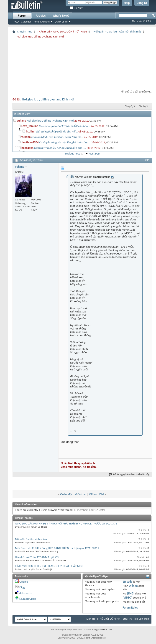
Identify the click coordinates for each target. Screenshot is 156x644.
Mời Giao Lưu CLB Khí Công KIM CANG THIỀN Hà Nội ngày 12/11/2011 (57, 548)
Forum (22, 16)
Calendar (26, 22)
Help (127, 3)
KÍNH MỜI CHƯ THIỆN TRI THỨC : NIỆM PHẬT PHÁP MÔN (49, 566)
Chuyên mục (24, 31)
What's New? (61, 16)
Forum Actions (42, 22)
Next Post (95, 154)
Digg (22, 587)
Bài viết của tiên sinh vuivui (31, 539)
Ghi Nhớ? (77, 8)
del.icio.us (25, 593)
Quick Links (61, 22)
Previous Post (72, 154)
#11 (147, 160)
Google (24, 582)
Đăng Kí (142, 3)
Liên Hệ (91, 619)
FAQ (16, 22)
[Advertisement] (82, 63)
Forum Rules (130, 608)
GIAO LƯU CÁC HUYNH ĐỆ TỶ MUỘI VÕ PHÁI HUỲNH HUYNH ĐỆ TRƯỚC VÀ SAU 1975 (66, 523)
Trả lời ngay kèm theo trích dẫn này (129, 475)
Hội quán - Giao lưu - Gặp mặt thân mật (117, 31)
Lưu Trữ (128, 619)
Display (142, 106)
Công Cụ (129, 106)
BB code (127, 582)
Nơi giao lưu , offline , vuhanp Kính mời (48, 99)
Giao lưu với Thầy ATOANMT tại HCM (37, 557)
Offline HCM (96, 494)
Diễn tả (134, 586)
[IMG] (131, 593)
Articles (41, 16)
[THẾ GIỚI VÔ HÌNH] (109, 619)
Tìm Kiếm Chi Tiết (142, 21)
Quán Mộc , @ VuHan (73, 494)
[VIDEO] (127, 598)
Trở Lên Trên (142, 619)
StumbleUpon (28, 599)
